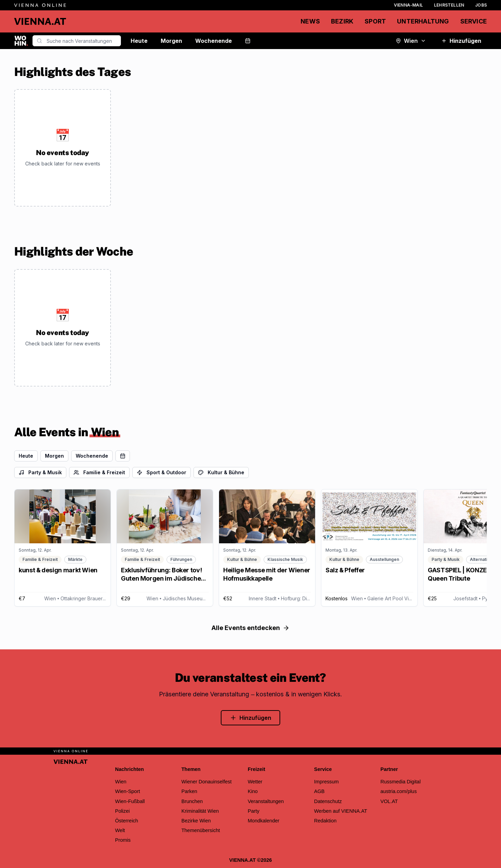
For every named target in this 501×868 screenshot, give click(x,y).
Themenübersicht (201, 830)
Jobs (481, 5)
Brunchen (192, 801)
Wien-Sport (127, 791)
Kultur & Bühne (221, 472)
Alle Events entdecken (250, 628)
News (310, 21)
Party (254, 811)
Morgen (171, 41)
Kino (253, 791)
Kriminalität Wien (200, 811)
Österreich (127, 821)
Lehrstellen (449, 5)
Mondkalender (264, 821)
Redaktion (325, 821)
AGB (319, 791)
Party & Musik (40, 472)
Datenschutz (328, 801)
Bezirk (342, 21)
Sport (375, 21)
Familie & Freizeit (99, 472)
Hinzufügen (461, 41)
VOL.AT (389, 801)
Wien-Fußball (130, 801)
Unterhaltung (423, 21)
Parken (189, 791)
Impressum (326, 782)
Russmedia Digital (400, 782)
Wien (411, 41)
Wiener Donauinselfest (206, 782)
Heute (139, 41)
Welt (120, 830)
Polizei (122, 811)
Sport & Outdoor (162, 472)
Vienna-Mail (408, 5)
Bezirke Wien (196, 821)
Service (474, 21)
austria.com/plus (399, 791)
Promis (123, 840)
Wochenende (214, 41)
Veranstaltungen (266, 801)
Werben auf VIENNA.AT (341, 811)
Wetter (255, 782)
